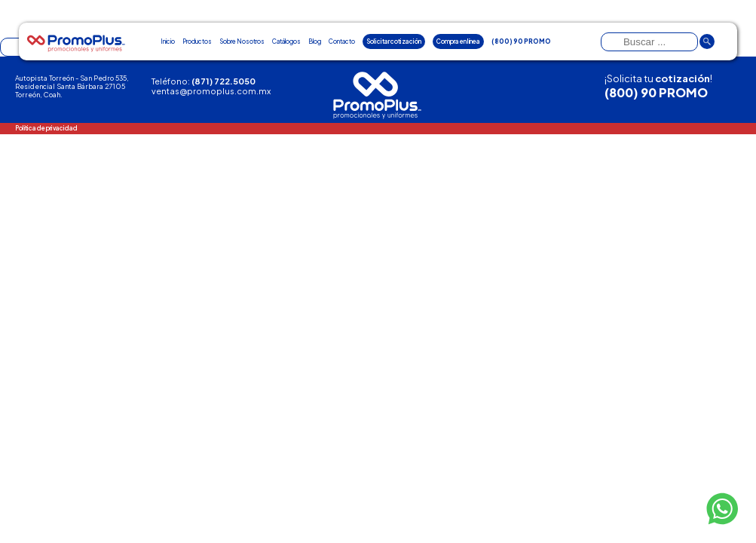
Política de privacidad (46, 128)
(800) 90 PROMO (656, 92)
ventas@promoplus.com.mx (211, 91)
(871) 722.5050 (223, 81)
